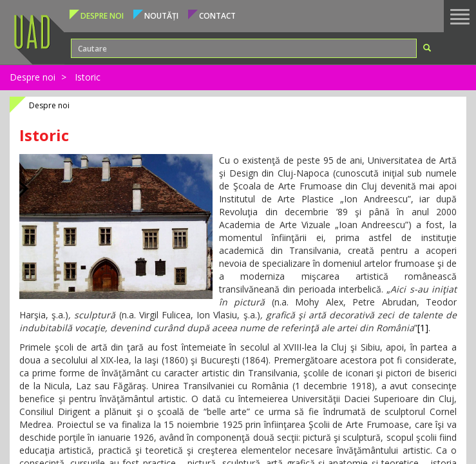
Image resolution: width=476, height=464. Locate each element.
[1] (423, 328)
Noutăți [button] (161, 16)
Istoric (88, 77)
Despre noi (33, 77)
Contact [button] (217, 16)
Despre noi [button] (102, 16)
